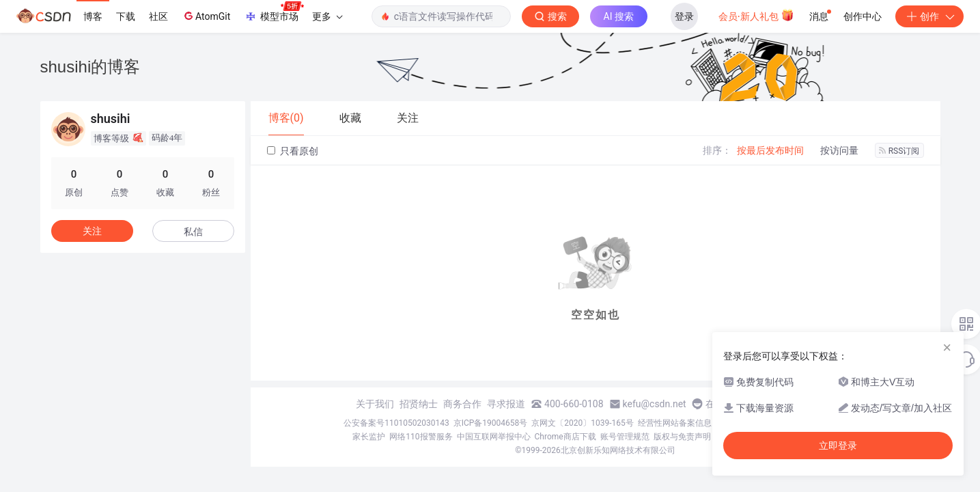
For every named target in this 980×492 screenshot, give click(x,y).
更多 (327, 16)
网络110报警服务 (421, 437)
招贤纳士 (419, 404)
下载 (126, 16)
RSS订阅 (899, 151)
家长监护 (369, 437)
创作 (929, 16)
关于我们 (375, 404)
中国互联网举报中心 (494, 437)
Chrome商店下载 (565, 437)
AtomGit (206, 16)
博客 (93, 16)
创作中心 (863, 16)
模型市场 (274, 12)
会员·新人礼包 (756, 15)
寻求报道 (506, 404)
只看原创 (293, 151)
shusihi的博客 (90, 67)
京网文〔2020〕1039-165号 (583, 423)
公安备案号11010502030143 (396, 423)
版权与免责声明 (682, 437)
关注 (92, 231)
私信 (193, 232)
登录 (684, 16)
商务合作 (462, 404)
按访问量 (839, 150)
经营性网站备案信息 (675, 423)
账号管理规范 (625, 437)
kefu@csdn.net (655, 404)
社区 (158, 16)
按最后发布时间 (770, 150)
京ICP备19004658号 (491, 423)
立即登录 (838, 446)
